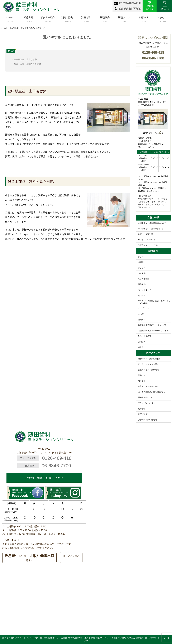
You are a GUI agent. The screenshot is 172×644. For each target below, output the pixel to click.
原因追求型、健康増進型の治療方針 (153, 223)
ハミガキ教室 (144, 279)
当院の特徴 (67, 19)
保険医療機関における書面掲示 (151, 392)
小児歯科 (142, 273)
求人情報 (142, 381)
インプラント (144, 308)
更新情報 (142, 409)
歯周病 (141, 262)
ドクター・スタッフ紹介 (148, 364)
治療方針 (29, 19)
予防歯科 (142, 268)
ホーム (10, 19)
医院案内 (105, 19)
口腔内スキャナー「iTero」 (149, 245)
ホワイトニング (145, 290)
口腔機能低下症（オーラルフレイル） (154, 331)
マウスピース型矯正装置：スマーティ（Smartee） (154, 302)
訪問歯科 (142, 342)
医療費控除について (146, 398)
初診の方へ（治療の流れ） (149, 359)
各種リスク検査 (145, 336)
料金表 (141, 347)
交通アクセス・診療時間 (148, 370)
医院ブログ (124, 19)
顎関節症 (142, 320)
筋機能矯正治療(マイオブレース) (152, 325)
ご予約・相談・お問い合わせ (44, 478)
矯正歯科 (142, 296)
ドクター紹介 (48, 19)
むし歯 (141, 257)
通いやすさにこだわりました (150, 229)
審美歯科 (142, 284)
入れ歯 (141, 314)
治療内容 (86, 19)
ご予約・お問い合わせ (147, 420)
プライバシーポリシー (147, 403)
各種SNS (143, 19)
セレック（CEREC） (147, 240)
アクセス (162, 19)
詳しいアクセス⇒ (71, 558)
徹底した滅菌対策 (145, 234)
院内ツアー (143, 375)
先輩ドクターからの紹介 (148, 386)
